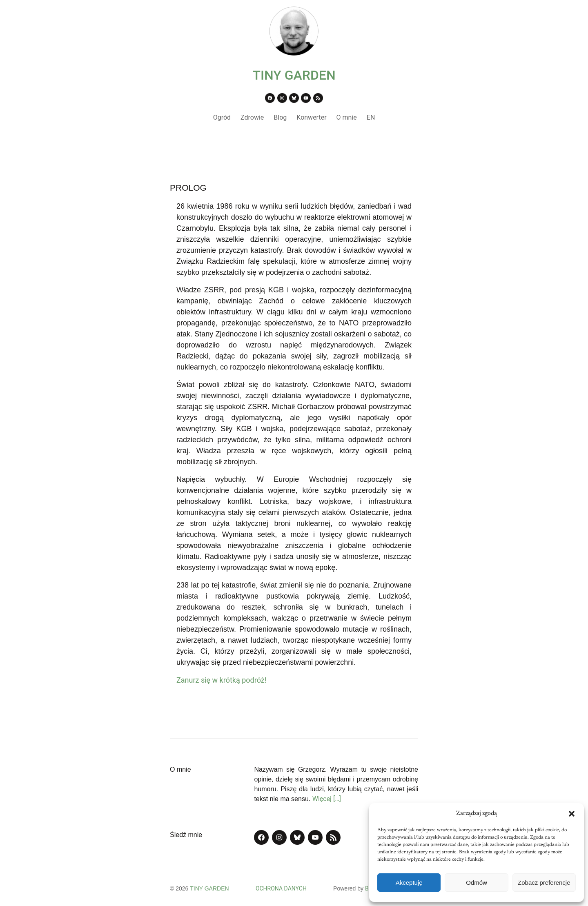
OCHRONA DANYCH (281, 888)
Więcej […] (327, 799)
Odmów (477, 883)
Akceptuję (409, 883)
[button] (572, 814)
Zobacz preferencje (544, 883)
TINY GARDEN (294, 75)
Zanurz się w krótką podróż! (221, 680)
